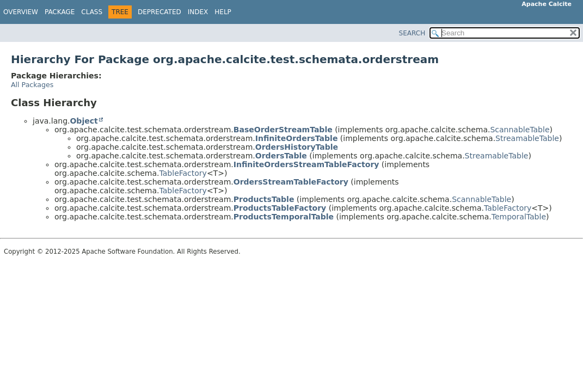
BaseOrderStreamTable (283, 130)
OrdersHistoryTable (297, 147)
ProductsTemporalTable (284, 217)
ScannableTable (520, 130)
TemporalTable (519, 217)
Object (84, 121)
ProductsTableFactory (280, 208)
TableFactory (183, 173)
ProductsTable (264, 199)
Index (198, 12)
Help (223, 12)
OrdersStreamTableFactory (291, 182)
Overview (21, 12)
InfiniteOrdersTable (297, 138)
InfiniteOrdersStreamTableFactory (306, 164)
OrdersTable (281, 156)
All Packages (32, 85)
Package (60, 12)
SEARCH (412, 33)
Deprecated (159, 12)
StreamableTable (527, 138)
